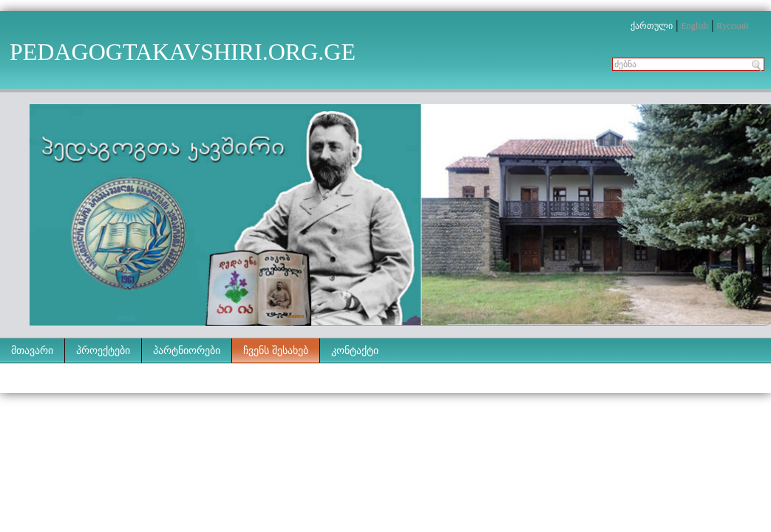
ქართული (652, 26)
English (694, 26)
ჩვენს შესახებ (276, 351)
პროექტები (103, 351)
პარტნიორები (187, 351)
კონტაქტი (355, 351)
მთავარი (32, 351)
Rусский (732, 26)
